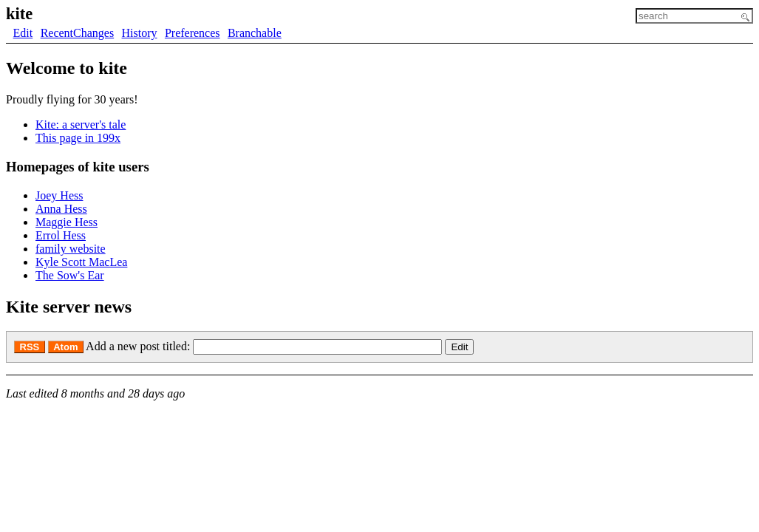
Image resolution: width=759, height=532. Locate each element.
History (140, 33)
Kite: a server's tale (81, 125)
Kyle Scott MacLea (81, 262)
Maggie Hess (67, 222)
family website (71, 249)
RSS (30, 347)
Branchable (255, 33)
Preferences (193, 33)
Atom (65, 347)
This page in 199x (78, 138)
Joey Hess (59, 195)
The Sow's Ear (70, 275)
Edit (23, 33)
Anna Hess (61, 209)
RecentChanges (78, 33)
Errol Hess (61, 235)
